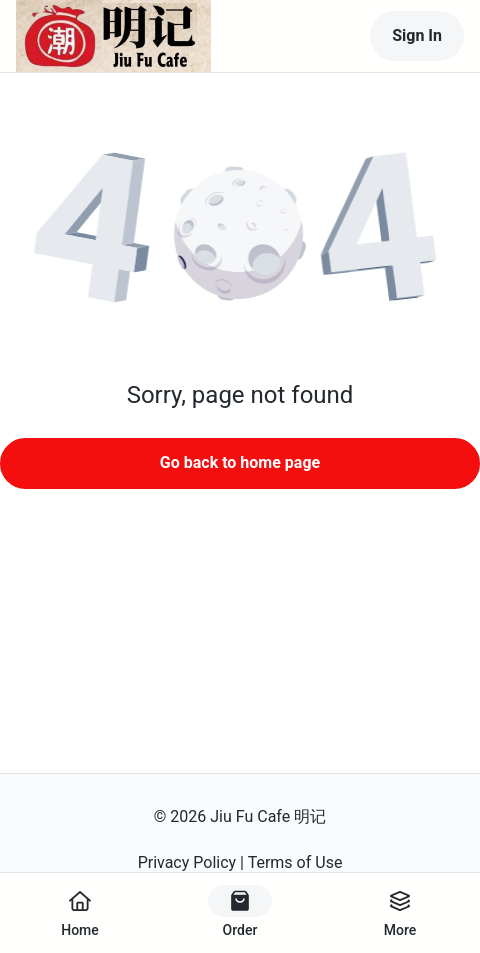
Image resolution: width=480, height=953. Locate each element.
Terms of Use (295, 862)
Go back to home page (240, 462)
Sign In (417, 35)
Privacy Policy (187, 862)
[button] (240, 236)
